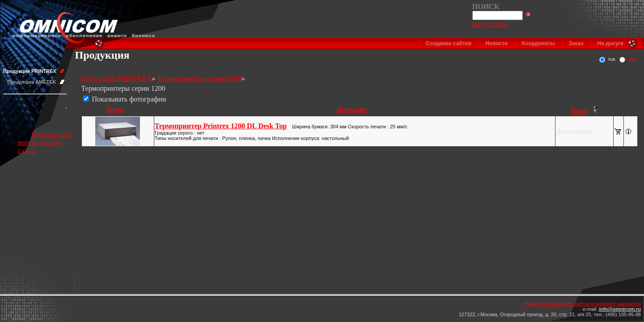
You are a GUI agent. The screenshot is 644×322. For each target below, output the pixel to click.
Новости (496, 43)
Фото (115, 110)
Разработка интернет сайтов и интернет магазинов (583, 304)
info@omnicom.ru (620, 309)
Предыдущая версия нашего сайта (44, 142)
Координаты (538, 43)
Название (352, 110)
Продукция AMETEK (32, 82)
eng (632, 59)
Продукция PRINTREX (30, 71)
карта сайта (490, 24)
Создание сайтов (449, 43)
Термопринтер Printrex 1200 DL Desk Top (221, 126)
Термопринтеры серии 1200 (199, 78)
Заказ (576, 43)
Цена (578, 111)
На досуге (610, 43)
